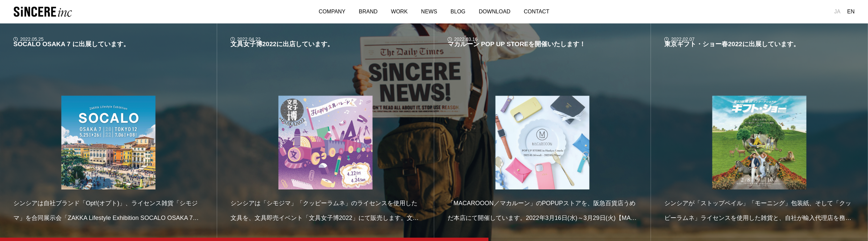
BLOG (458, 12)
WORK (399, 12)
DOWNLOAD (494, 12)
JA (837, 12)
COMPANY (332, 12)
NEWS (429, 12)
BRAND (368, 12)
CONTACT (537, 12)
